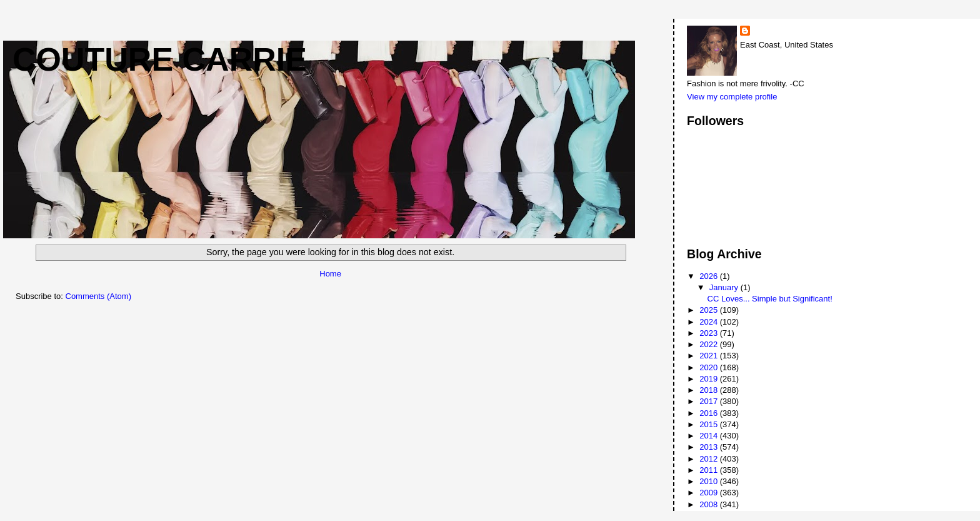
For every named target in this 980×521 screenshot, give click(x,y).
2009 (710, 493)
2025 (710, 310)
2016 (710, 413)
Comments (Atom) (98, 296)
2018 (710, 390)
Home (330, 274)
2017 (710, 401)
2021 (710, 356)
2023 (710, 333)
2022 (710, 344)
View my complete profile (732, 97)
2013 (710, 447)
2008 (710, 504)
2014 (710, 436)
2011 (710, 470)
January (725, 287)
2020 (710, 367)
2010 (710, 481)
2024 (710, 322)
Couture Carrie (160, 59)
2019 (710, 379)
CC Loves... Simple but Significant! (770, 299)
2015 (710, 424)
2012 (710, 459)
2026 (710, 276)
